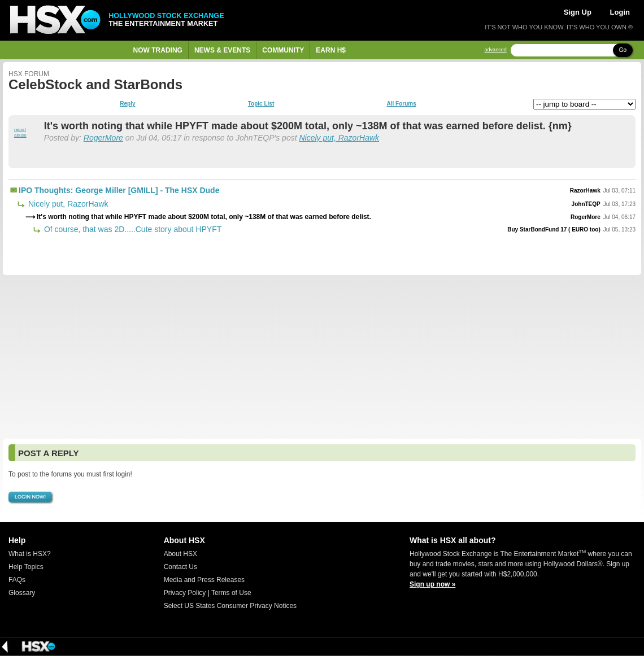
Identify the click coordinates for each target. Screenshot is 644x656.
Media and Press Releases (204, 580)
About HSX (180, 554)
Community (283, 50)
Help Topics (26, 567)
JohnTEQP (586, 204)
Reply (127, 104)
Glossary (22, 593)
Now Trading (158, 50)
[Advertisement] (322, 357)
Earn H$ (331, 50)
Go (623, 50)
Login (620, 12)
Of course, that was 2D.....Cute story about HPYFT (132, 229)
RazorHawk (585, 191)
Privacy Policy (185, 593)
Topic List (261, 104)
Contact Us (180, 567)
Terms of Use (231, 593)
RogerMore (103, 138)
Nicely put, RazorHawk (339, 138)
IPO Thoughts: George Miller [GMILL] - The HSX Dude (119, 190)
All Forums (401, 104)
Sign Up (578, 12)
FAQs (17, 580)
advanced (496, 50)
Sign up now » (432, 584)
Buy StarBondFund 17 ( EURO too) (554, 229)
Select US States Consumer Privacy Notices (230, 606)
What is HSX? (30, 554)
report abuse (20, 132)
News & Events (222, 50)
